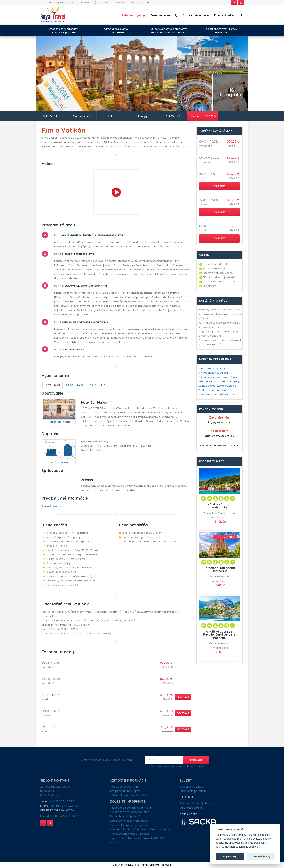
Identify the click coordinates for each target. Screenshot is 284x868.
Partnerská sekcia (191, 808)
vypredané (48, 667)
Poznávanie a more (196, 15)
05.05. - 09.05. (51, 679)
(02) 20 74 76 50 (63, 802)
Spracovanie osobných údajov (216, 394)
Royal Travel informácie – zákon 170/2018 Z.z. (138, 838)
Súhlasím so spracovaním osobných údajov (177, 767)
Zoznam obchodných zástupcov (200, 803)
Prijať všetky (230, 856)
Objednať (183, 697)
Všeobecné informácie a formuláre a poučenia (140, 829)
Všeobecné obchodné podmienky (219, 381)
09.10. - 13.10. (99, 385)
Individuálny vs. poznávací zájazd (218, 377)
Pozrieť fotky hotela (59, 422)
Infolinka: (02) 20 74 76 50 (95, 3)
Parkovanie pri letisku (193, 791)
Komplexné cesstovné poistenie (217, 386)
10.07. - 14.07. (53, 385)
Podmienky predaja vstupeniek (129, 825)
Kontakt (115, 842)
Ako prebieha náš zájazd (213, 373)
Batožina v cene (59, 462)
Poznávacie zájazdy (164, 15)
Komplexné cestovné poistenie (130, 812)
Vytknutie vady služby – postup (130, 834)
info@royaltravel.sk (64, 806)
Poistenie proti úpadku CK (213, 390)
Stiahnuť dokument (53, 506)
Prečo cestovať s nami (212, 368)
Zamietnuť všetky (261, 856)
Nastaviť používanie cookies (242, 847)
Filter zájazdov (224, 15)
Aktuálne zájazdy (133, 15)
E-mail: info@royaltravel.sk (59, 3)
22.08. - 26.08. (76, 385)
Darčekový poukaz (191, 787)
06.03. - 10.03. (51, 663)
